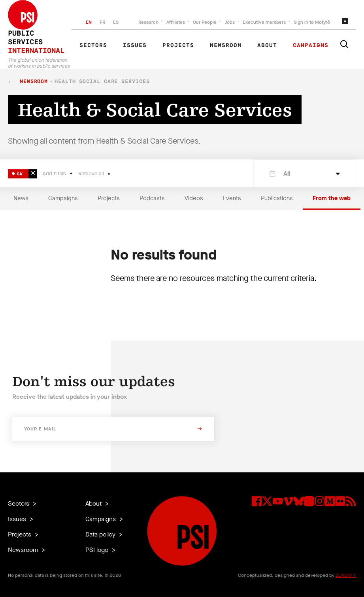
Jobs (230, 22)
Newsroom (226, 45)
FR (102, 22)
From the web (332, 198)
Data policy (101, 534)
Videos (194, 198)
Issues (135, 45)
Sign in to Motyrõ (312, 22)
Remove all (92, 173)
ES (116, 22)
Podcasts (152, 198)
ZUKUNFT (346, 575)
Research (148, 22)
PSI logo (98, 550)
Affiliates (176, 22)
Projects (178, 45)
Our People (205, 22)
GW (17, 173)
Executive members (264, 22)
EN (89, 22)
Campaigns (311, 45)
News (21, 198)
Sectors (93, 45)
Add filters (55, 173)
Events (232, 198)
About (267, 45)
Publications (277, 198)
